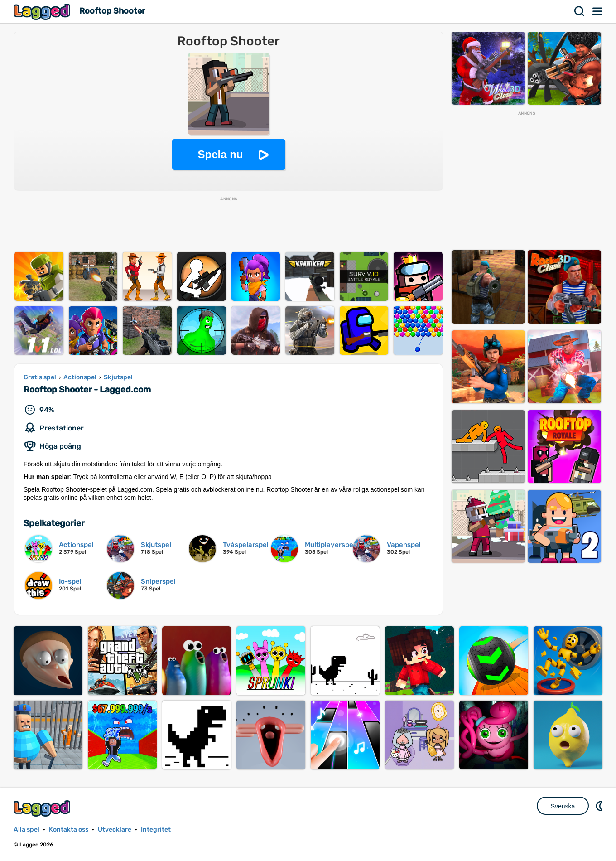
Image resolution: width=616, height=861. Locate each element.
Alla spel (26, 830)
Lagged (43, 12)
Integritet (156, 830)
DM (600, 806)
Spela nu (220, 154)
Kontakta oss (69, 830)
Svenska (563, 806)
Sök (580, 11)
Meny (598, 11)
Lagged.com (43, 808)
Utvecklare (115, 830)
